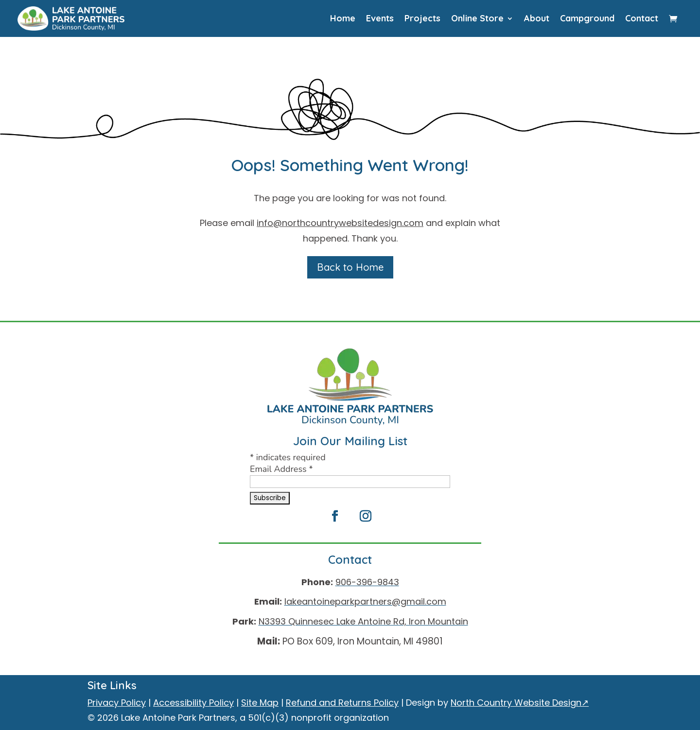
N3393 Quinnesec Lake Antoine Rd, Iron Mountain (363, 621)
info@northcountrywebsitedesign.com (340, 223)
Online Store (477, 18)
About (537, 18)
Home (343, 18)
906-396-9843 (367, 582)
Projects (422, 18)
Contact (642, 18)
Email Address (281, 469)
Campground (587, 18)
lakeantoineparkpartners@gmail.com (365, 601)
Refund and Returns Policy (342, 703)
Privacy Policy (117, 703)
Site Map (260, 703)
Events (380, 18)
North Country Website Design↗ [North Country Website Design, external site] (520, 703)
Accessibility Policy (193, 703)
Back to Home (350, 267)
